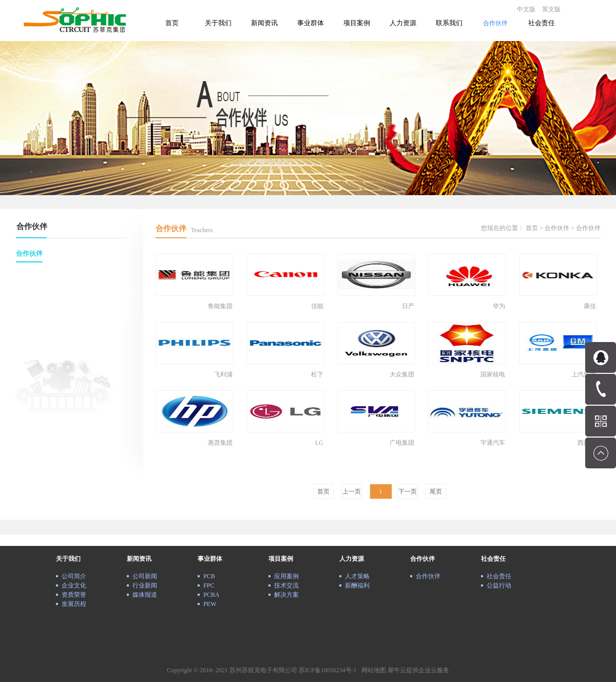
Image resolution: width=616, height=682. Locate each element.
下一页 (408, 491)
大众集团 (402, 374)
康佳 (590, 306)
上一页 (352, 491)
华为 (499, 306)
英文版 (551, 9)
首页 (172, 23)
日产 (408, 306)
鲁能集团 (220, 306)
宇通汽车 (493, 443)
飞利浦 (223, 374)
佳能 (317, 306)
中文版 (526, 9)
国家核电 (493, 374)
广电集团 (402, 443)
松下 (317, 374)
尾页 (436, 491)
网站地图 (372, 670)
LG (319, 443)
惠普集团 (220, 443)
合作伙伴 (557, 228)
